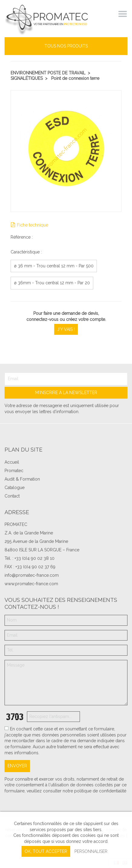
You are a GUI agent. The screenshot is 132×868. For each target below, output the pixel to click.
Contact (12, 496)
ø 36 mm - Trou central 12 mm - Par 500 (54, 266)
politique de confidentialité (100, 791)
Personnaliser (91, 851)
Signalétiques (27, 78)
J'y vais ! (66, 329)
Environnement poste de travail (48, 73)
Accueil (12, 462)
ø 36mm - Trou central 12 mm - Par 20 (52, 283)
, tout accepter (46, 851)
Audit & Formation (22, 479)
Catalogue (15, 488)
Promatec (14, 471)
